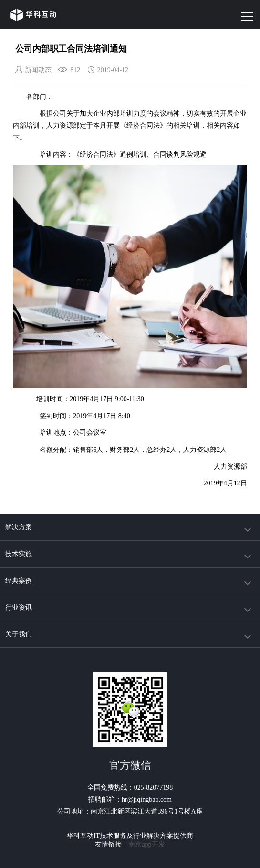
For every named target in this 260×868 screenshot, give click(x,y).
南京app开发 (146, 844)
